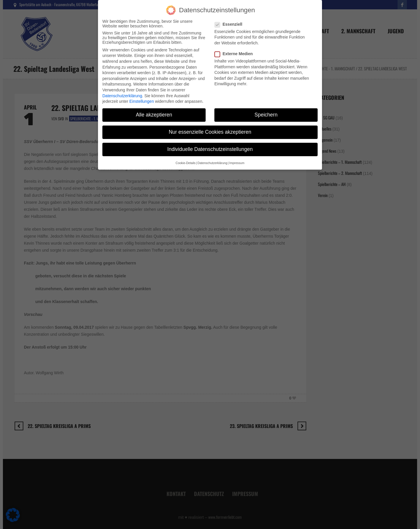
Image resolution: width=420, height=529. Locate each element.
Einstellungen (142, 95)
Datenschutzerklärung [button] (212, 157)
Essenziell (230, 18)
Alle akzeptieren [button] (154, 109)
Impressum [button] (237, 157)
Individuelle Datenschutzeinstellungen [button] (210, 144)
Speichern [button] (266, 109)
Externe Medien (235, 48)
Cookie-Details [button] (185, 157)
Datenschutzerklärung (122, 90)
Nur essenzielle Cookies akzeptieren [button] (210, 126)
